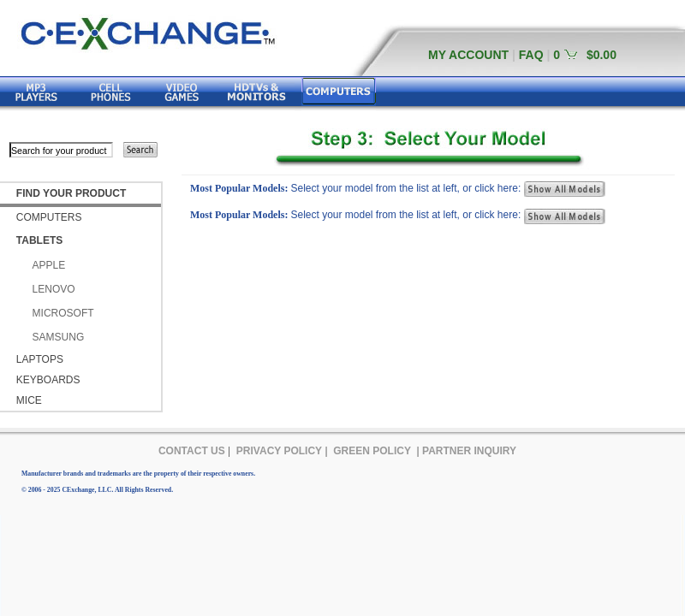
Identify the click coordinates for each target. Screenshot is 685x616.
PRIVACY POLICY (279, 451)
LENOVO (54, 289)
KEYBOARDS (48, 380)
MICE (29, 400)
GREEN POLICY (372, 451)
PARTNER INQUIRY (469, 451)
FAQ (531, 55)
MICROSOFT (63, 313)
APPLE (49, 265)
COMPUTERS (49, 217)
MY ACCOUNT (468, 55)
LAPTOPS (40, 359)
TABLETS (39, 240)
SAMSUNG (59, 337)
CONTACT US (192, 451)
